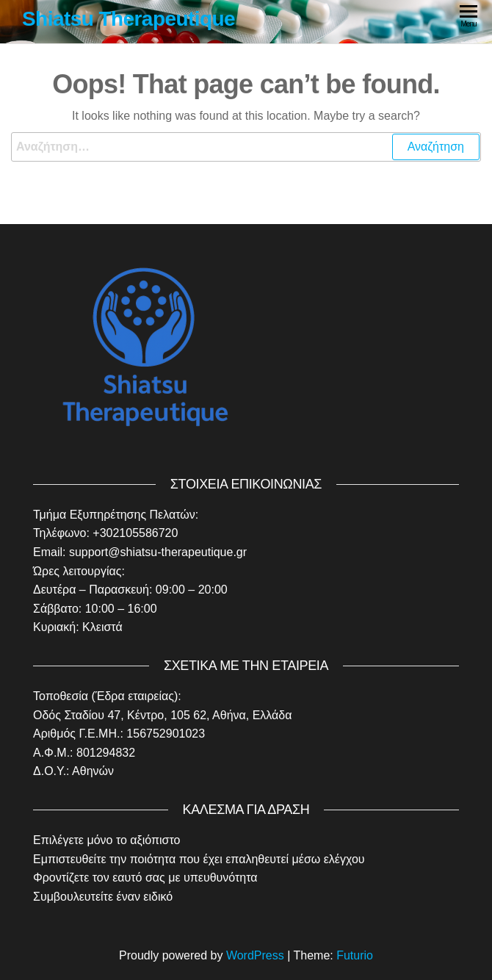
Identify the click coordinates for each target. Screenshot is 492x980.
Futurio (355, 955)
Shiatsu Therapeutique (129, 19)
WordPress (255, 955)
